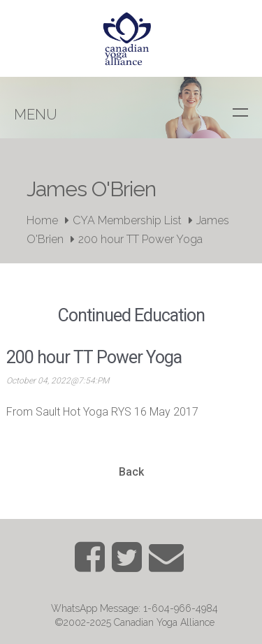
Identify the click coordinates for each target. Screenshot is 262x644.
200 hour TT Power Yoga (140, 239)
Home (42, 220)
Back (131, 472)
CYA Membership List (127, 220)
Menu (36, 115)
